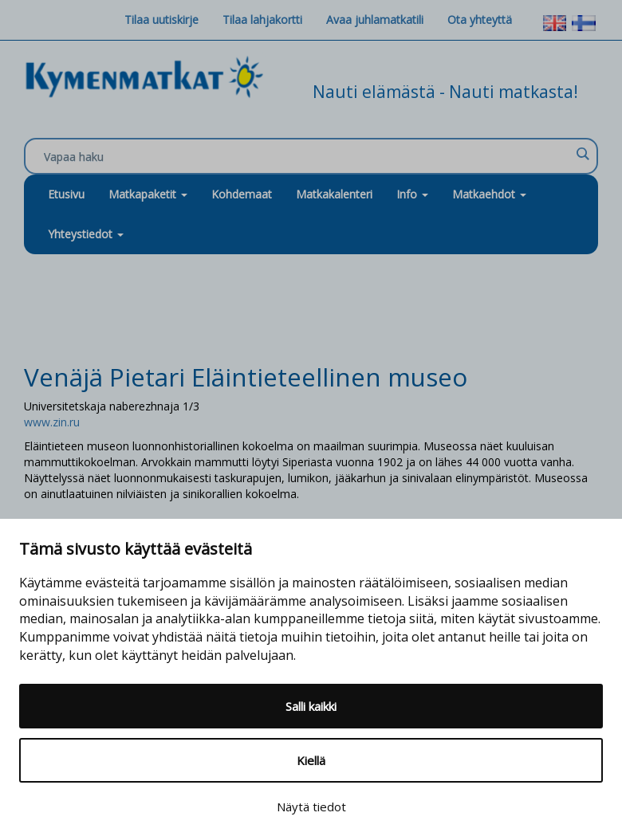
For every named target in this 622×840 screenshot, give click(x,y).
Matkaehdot (489, 194)
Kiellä (311, 760)
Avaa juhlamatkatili (375, 20)
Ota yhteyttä (480, 20)
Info (412, 194)
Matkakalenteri (334, 194)
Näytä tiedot (311, 807)
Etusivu (66, 194)
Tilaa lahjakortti (262, 20)
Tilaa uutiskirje (161, 20)
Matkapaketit (148, 194)
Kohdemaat (242, 194)
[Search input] (307, 157)
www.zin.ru (52, 422)
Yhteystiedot (86, 234)
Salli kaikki (311, 706)
